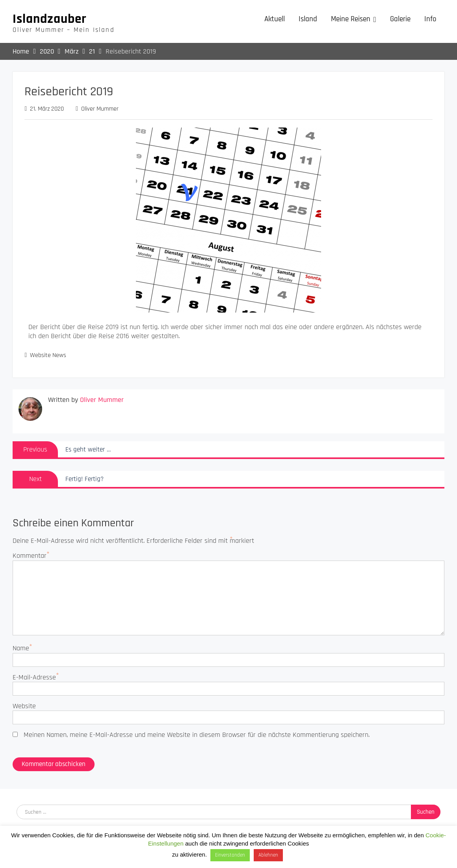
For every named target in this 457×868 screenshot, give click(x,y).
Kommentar (30, 556)
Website (24, 706)
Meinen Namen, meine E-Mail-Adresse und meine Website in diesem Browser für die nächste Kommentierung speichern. (197, 735)
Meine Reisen (351, 19)
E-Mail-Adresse (34, 677)
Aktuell (275, 19)
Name (21, 648)
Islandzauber (50, 19)
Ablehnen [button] (268, 855)
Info (430, 19)
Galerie (400, 19)
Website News (48, 355)
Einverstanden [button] (230, 855)
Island (308, 19)
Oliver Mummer (100, 109)
